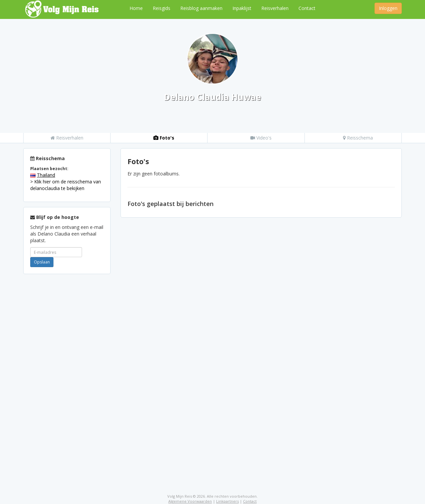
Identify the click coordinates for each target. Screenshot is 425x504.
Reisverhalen (275, 8)
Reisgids (162, 8)
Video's (261, 138)
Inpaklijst (242, 8)
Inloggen (388, 8)
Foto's (164, 138)
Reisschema (358, 138)
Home (136, 8)
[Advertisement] (67, 379)
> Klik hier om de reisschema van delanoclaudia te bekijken (66, 185)
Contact (307, 8)
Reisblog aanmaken (201, 8)
